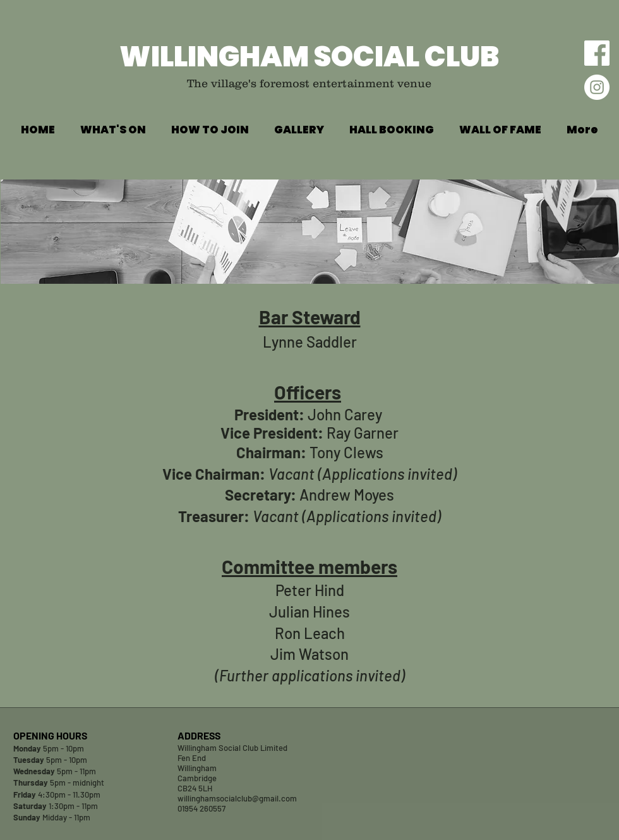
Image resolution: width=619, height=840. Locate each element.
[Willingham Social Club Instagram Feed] (597, 87)
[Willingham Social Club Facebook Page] (597, 53)
